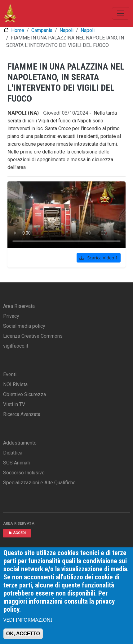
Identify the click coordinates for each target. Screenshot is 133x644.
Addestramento (20, 443)
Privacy (11, 316)
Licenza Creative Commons (33, 336)
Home (18, 30)
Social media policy (24, 326)
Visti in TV (14, 404)
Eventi (10, 375)
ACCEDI (17, 533)
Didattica (13, 453)
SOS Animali (16, 463)
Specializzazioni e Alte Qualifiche (39, 483)
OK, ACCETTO (23, 634)
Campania (42, 30)
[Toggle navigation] (121, 13)
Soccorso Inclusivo (24, 473)
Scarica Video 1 (99, 258)
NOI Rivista (15, 384)
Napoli (66, 30)
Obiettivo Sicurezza (24, 394)
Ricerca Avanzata (22, 414)
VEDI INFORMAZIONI (28, 620)
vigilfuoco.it (16, 346)
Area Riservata (19, 306)
